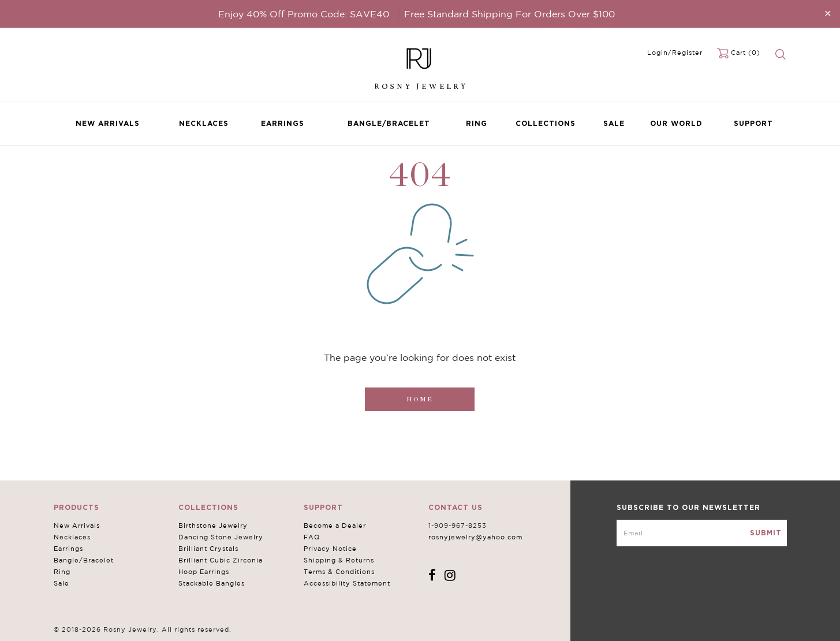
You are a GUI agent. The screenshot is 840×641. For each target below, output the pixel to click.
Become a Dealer (335, 526)
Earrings (283, 123)
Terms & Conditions (339, 572)
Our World (676, 123)
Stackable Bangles (212, 583)
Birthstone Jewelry (213, 526)
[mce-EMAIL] (702, 533)
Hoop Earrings (204, 572)
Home (420, 399)
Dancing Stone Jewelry (221, 537)
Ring (477, 123)
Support (753, 123)
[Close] (828, 13)
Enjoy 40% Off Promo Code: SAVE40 (304, 14)
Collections (546, 123)
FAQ (312, 537)
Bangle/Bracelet (389, 123)
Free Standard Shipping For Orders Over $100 (509, 14)
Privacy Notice (330, 549)
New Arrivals (108, 123)
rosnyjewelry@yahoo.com (475, 537)
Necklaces (204, 123)
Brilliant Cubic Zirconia (221, 560)
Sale (614, 123)
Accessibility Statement (347, 583)
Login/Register (675, 53)
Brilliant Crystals (208, 549)
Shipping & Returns (339, 560)
